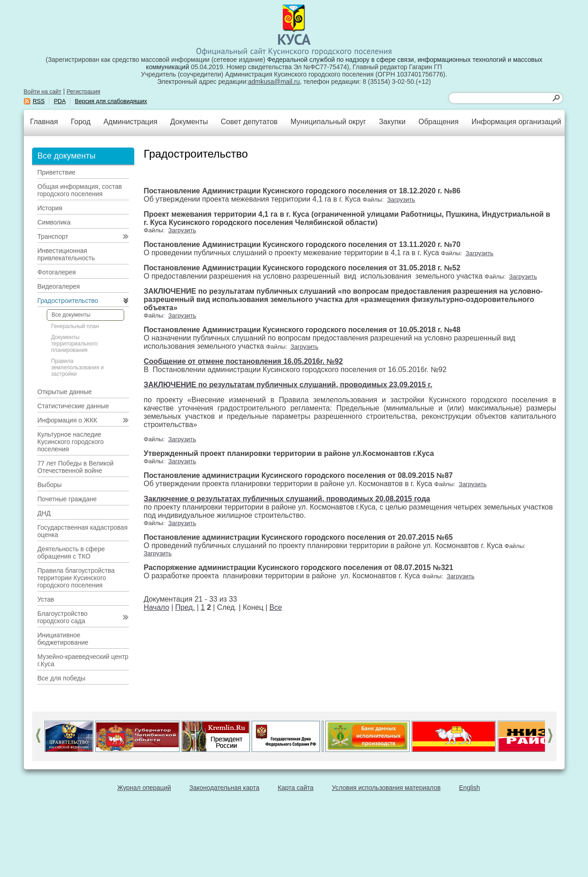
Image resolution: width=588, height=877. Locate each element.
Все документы (71, 315)
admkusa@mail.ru (274, 82)
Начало (157, 607)
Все (276, 607)
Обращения (439, 122)
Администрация (131, 122)
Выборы (50, 485)
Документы (189, 122)
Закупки (392, 122)
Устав (46, 599)
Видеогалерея (59, 286)
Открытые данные (65, 392)
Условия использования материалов (386, 788)
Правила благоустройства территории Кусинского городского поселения (76, 578)
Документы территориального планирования (75, 344)
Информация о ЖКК (68, 420)
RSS (39, 101)
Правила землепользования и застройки (78, 367)
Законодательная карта (224, 788)
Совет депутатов (249, 122)
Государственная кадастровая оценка (83, 531)
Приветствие (57, 172)
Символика (54, 222)
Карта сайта (296, 788)
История (50, 208)
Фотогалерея (57, 272)
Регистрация (83, 92)
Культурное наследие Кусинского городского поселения (71, 442)
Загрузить (401, 200)
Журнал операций (144, 788)
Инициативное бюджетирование (63, 639)
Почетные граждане (67, 499)
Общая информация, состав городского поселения (80, 190)
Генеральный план (75, 326)
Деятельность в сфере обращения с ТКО (71, 553)
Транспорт (53, 236)
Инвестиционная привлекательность (66, 254)
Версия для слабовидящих (111, 101)
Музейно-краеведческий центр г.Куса (83, 660)
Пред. (185, 607)
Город (80, 122)
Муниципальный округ (328, 122)
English (469, 788)
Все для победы (62, 678)
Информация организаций (517, 122)
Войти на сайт (43, 92)
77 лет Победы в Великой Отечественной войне (76, 467)
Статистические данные (73, 406)
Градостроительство (68, 301)
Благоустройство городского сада (63, 617)
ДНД (44, 513)
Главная (44, 122)
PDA (60, 101)
